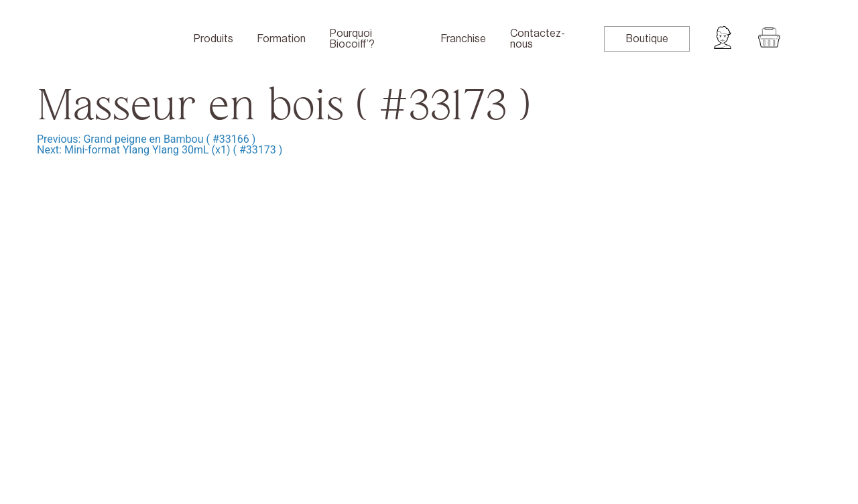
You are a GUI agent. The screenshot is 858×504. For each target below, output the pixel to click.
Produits (213, 39)
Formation (282, 39)
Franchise (464, 39)
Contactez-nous (538, 39)
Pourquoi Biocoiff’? (352, 39)
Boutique (647, 39)
